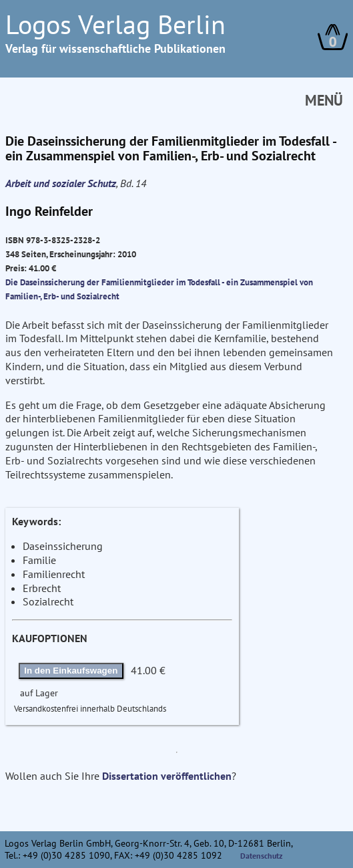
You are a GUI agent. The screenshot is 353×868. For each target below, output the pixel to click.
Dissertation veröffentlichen (167, 776)
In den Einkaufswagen (71, 671)
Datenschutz (262, 856)
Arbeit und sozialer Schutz (61, 183)
